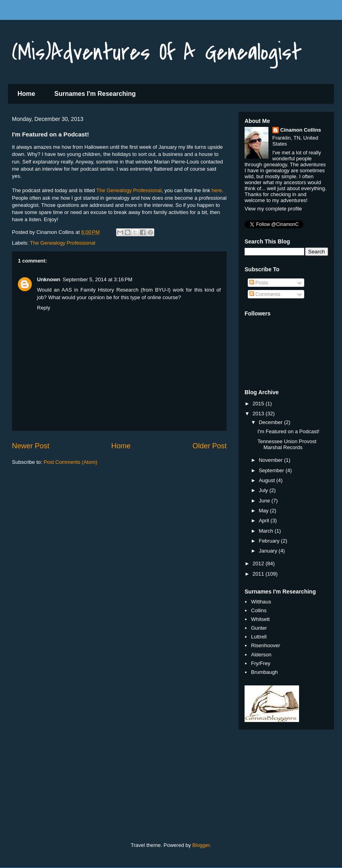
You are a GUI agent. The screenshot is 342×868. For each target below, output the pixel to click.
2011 (259, 574)
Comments (265, 294)
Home (26, 94)
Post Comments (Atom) (71, 462)
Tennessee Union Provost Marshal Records (287, 445)
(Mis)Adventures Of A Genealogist (157, 53)
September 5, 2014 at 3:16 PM (98, 279)
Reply (44, 308)
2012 (259, 563)
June (265, 501)
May (264, 511)
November (272, 460)
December (272, 422)
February (270, 541)
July (264, 490)
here (217, 190)
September (272, 470)
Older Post (210, 446)
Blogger (201, 845)
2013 (259, 414)
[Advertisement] (60, 789)
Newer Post (31, 446)
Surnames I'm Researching (95, 94)
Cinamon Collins (301, 130)
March (267, 531)
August (268, 480)
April (265, 521)
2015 (259, 404)
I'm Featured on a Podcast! (288, 431)
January (269, 551)
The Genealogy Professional (129, 190)
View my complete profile (273, 209)
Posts (259, 283)
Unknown (49, 279)
